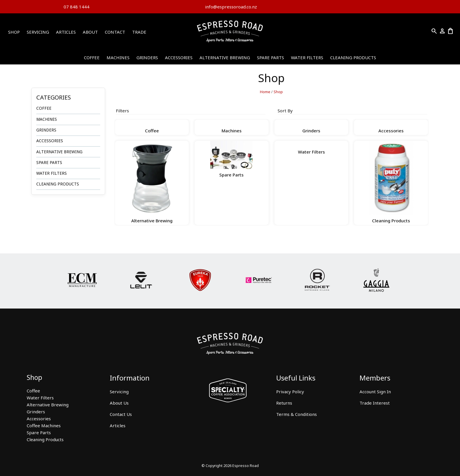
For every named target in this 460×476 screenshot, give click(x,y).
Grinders (147, 57)
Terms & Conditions (297, 414)
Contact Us (121, 414)
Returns (284, 403)
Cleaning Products (353, 57)
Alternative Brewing (225, 57)
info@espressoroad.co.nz (230, 7)
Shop (14, 32)
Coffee (92, 57)
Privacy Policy (290, 392)
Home (265, 92)
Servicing (38, 32)
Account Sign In (375, 392)
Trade (139, 32)
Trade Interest (375, 403)
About (90, 32)
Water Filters (307, 57)
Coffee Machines (44, 425)
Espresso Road (246, 466)
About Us (119, 403)
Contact (115, 32)
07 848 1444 (77, 7)
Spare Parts (271, 57)
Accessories (179, 57)
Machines (118, 57)
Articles (66, 32)
